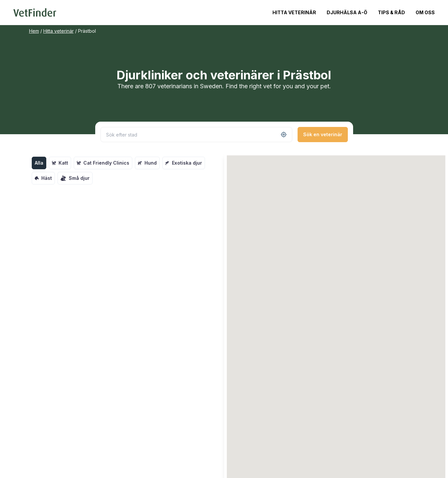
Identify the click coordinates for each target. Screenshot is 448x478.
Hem (34, 31)
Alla (39, 163)
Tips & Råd (391, 12)
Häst (43, 178)
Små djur (75, 178)
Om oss (425, 12)
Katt (60, 163)
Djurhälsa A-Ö (347, 12)
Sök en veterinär (323, 134)
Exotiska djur (184, 163)
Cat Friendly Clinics (103, 163)
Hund (147, 163)
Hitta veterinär (294, 12)
